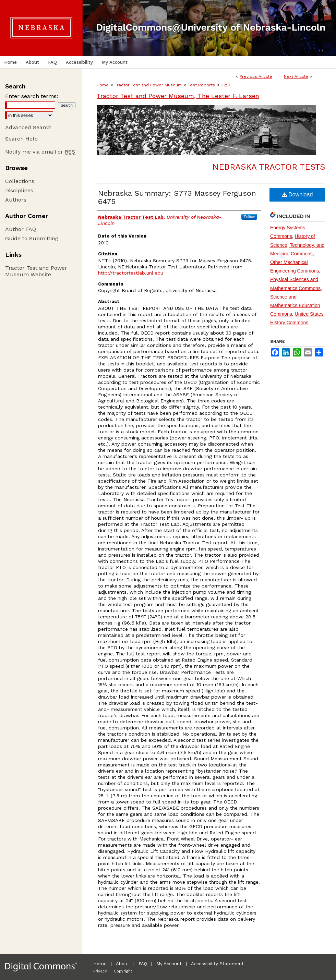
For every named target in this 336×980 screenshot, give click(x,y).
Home (103, 85)
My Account (169, 964)
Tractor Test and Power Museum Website (36, 271)
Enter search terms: (32, 96)
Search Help (21, 139)
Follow (249, 217)
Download (297, 195)
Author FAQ (21, 229)
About (123, 964)
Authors (16, 200)
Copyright (123, 971)
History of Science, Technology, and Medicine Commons (297, 245)
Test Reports (201, 85)
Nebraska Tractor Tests (269, 167)
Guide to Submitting (32, 238)
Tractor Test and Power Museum (148, 85)
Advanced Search (28, 127)
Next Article (296, 76)
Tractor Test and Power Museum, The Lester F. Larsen (178, 96)
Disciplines (19, 190)
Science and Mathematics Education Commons (295, 305)
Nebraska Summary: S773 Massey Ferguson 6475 (177, 197)
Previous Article (256, 76)
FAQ (143, 964)
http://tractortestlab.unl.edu (131, 273)
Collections (20, 181)
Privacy (100, 971)
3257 (226, 85)
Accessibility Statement (217, 964)
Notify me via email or (40, 152)
